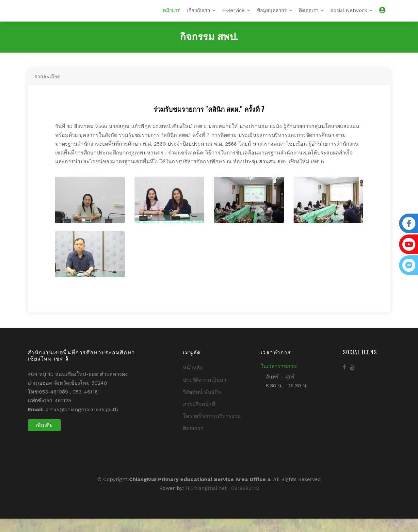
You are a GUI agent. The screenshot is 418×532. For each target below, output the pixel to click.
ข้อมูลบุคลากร (272, 17)
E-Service (233, 17)
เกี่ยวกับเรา (198, 17)
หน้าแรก (172, 17)
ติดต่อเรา (309, 17)
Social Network (349, 17)
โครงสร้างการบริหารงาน (212, 430)
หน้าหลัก (193, 381)
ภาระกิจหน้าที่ (199, 418)
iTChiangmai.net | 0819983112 (222, 501)
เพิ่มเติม (44, 438)
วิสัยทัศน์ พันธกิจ (202, 405)
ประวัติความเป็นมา (205, 393)
